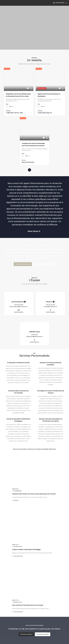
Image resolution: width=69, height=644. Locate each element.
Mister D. (49, 302)
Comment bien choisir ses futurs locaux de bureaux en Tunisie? (34, 494)
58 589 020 (34, 335)
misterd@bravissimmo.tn (50, 307)
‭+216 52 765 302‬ (60, 3)
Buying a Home (18, 602)
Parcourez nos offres (43, 634)
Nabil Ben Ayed (34, 332)
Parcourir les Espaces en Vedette (44, 264)
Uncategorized (17, 491)
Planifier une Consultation (23, 264)
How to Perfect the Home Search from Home (28, 605)
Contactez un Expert (26, 634)
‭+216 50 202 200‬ (19, 305)
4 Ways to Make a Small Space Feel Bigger (26, 550)
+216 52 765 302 (50, 305)
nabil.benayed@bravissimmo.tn (34, 337)
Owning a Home (18, 546)
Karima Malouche (18, 302)
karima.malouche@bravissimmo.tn (19, 307)
